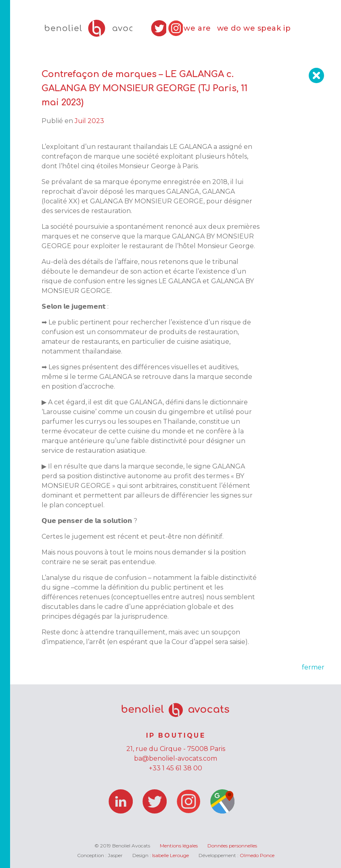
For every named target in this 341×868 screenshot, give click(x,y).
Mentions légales (179, 846)
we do (229, 28)
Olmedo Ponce (257, 855)
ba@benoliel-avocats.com (176, 758)
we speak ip (267, 28)
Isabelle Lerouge (170, 855)
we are (197, 28)
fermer (313, 667)
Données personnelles (232, 846)
